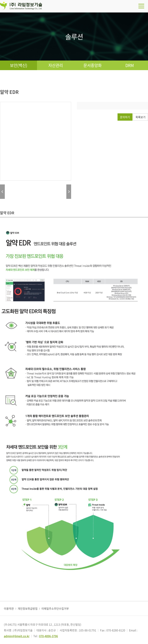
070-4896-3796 (49, 636)
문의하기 (125, 117)
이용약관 (9, 608)
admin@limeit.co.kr (17, 636)
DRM (130, 65)
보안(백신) (19, 65)
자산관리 (56, 65)
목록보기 (141, 117)
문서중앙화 (92, 65)
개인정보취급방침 (28, 608)
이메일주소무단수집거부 (55, 608)
